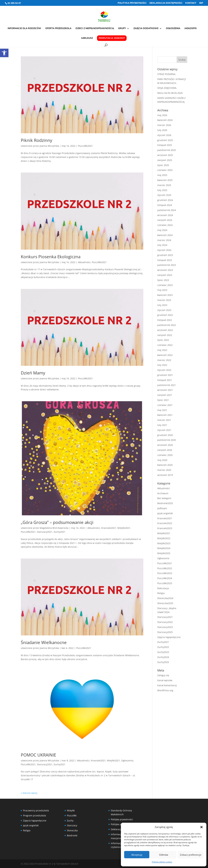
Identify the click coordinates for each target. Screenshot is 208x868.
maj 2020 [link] (162, 460)
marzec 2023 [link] (164, 300)
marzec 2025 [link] (164, 185)
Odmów (164, 855)
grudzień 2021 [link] (165, 375)
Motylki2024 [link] (164, 548)
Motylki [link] (71, 810)
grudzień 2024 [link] (165, 200)
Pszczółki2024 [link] (165, 578)
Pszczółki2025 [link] (165, 583)
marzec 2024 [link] (164, 240)
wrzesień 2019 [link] (165, 475)
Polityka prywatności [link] (132, 3)
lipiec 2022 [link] (163, 340)
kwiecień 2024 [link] (165, 235)
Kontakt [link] (191, 3)
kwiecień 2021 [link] (165, 415)
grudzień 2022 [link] (165, 315)
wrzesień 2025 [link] (165, 155)
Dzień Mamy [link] (33, 373)
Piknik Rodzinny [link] (36, 140)
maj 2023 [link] (162, 290)
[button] (201, 827)
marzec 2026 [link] (164, 125)
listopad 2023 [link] (165, 260)
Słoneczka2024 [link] (165, 598)
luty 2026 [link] (162, 130)
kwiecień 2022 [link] (165, 355)
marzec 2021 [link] (164, 420)
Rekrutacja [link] (163, 588)
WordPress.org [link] (165, 690)
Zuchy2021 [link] (59, 532)
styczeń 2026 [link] (164, 135)
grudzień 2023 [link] (165, 255)
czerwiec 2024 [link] (165, 225)
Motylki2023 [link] (164, 543)
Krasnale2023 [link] (165, 528)
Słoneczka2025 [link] (165, 603)
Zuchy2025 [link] (163, 662)
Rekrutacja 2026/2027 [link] (112, 38)
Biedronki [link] (72, 835)
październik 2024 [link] (167, 210)
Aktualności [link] (84, 262)
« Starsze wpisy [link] (29, 793)
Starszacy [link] (72, 825)
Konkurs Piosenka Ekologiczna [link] (51, 257)
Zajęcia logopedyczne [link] (169, 637)
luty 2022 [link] (162, 365)
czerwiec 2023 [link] (165, 285)
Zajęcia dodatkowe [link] (146, 29)
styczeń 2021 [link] (164, 430)
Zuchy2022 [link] (163, 647)
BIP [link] (201, 3)
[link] (4, 53)
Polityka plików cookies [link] (162, 862)
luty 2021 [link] (162, 425)
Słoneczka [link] (72, 830)
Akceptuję (137, 855)
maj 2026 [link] (162, 115)
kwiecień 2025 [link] (165, 180)
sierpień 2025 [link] (165, 160)
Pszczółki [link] (72, 815)
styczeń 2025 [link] (164, 195)
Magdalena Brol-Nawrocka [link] (54, 528)
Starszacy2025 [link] (165, 632)
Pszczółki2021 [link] (85, 146)
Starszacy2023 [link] (165, 627)
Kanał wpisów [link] (165, 680)
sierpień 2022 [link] (165, 335)
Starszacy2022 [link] (165, 622)
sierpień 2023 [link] (165, 275)
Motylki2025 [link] (164, 553)
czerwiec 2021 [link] (165, 405)
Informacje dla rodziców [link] (24, 29)
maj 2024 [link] (162, 230)
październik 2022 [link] (167, 325)
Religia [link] (161, 593)
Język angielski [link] (165, 513)
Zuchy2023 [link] (163, 652)
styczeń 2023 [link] (164, 310)
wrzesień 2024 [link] (165, 215)
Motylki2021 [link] (124, 528)
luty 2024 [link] (162, 245)
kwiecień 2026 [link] (165, 120)
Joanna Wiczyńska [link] (49, 146)
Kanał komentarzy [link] (167, 685)
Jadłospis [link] (191, 29)
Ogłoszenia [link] (173, 29)
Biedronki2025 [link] (165, 503)
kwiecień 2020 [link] (165, 465)
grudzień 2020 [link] (165, 435)
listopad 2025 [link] (165, 145)
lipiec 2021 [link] (163, 400)
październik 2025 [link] (167, 150)
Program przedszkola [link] (35, 815)
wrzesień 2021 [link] (165, 390)
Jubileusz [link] (87, 38)
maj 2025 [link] (162, 175)
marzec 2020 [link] (164, 470)
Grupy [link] (122, 29)
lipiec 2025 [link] (163, 165)
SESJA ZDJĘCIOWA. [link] (167, 88)
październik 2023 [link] (167, 265)
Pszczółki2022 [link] (165, 568)
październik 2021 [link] (167, 385)
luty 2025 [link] (162, 190)
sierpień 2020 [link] (165, 450)
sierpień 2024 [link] (165, 220)
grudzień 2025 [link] (165, 140)
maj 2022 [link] (162, 350)
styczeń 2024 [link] (164, 250)
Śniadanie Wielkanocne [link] (44, 642)
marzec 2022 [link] (164, 360)
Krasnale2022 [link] (165, 523)
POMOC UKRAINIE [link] (38, 755)
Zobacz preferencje (191, 855)
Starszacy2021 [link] (45, 532)
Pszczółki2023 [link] (165, 573)
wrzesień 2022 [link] (165, 330)
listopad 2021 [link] (165, 380)
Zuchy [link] (70, 821)
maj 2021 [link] (162, 410)
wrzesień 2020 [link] (165, 445)
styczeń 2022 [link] (164, 370)
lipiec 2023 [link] (163, 280)
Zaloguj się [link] (163, 675)
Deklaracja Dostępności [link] (166, 3)
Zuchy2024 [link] (163, 657)
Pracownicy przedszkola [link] (36, 810)
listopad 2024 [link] (165, 205)
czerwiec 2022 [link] (165, 345)
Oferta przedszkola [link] (58, 29)
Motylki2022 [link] (164, 538)
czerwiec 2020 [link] (165, 455)
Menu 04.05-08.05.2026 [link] (170, 93)
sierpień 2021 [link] (165, 395)
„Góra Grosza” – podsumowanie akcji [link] (57, 522)
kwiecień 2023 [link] (165, 295)
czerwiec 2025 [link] (165, 170)
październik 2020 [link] (167, 440)
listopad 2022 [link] (165, 320)
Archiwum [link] (163, 493)
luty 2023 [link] (162, 305)
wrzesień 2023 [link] (165, 270)
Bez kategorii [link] (164, 498)
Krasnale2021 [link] (109, 528)
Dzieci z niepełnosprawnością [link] (95, 29)
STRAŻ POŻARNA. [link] (167, 74)
